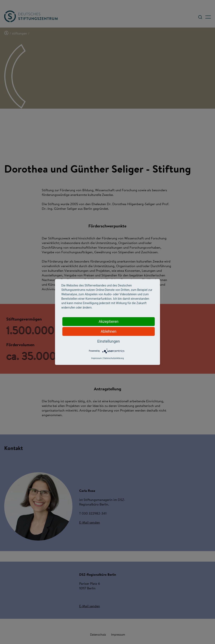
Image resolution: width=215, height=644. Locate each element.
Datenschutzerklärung (113, 358)
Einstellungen (108, 341)
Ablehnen (108, 331)
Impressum (96, 358)
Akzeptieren (109, 321)
